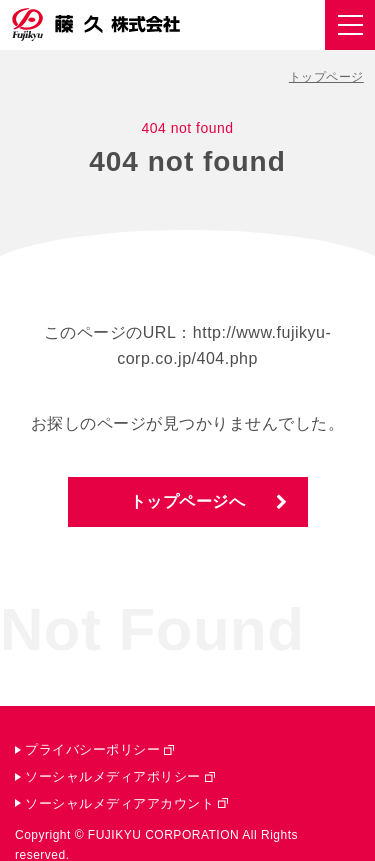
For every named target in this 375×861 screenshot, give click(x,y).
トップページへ (188, 501)
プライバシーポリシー (92, 749)
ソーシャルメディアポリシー (113, 776)
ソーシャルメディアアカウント (119, 803)
